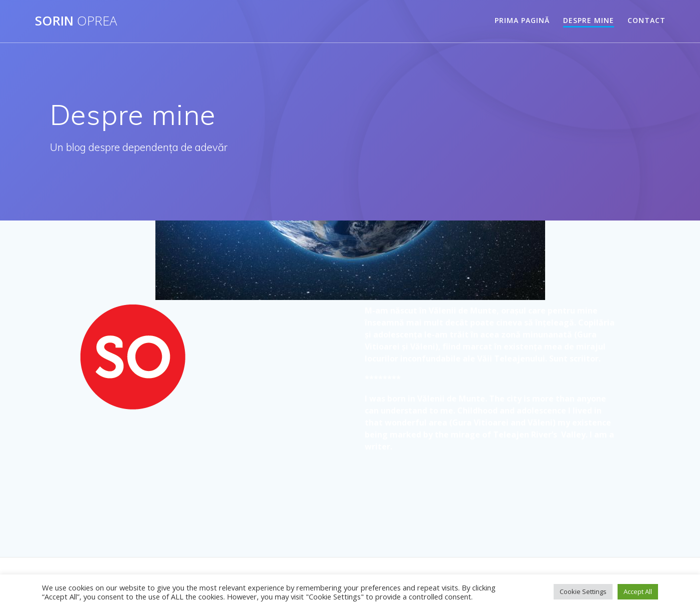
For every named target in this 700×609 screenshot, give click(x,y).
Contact (647, 20)
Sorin (76, 21)
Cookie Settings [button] (583, 591)
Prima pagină (522, 20)
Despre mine (589, 20)
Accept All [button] (638, 591)
